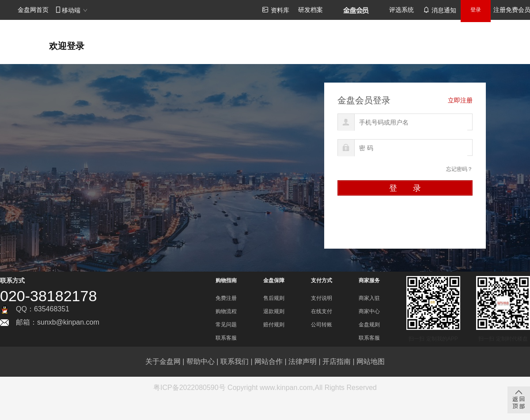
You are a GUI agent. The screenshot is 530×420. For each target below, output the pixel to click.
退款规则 (274, 311)
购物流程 (226, 311)
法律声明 (303, 361)
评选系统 (401, 10)
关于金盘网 (163, 361)
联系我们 (235, 361)
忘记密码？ (459, 169)
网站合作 (269, 361)
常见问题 (226, 325)
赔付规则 (274, 325)
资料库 (276, 10)
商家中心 (369, 311)
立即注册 (460, 100)
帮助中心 (201, 361)
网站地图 (371, 361)
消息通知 (439, 10)
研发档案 (310, 10)
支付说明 (322, 298)
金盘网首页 (33, 10)
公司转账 (322, 325)
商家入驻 (369, 298)
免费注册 (226, 298)
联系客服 (226, 338)
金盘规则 (369, 325)
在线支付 (322, 311)
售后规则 (274, 298)
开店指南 (337, 361)
